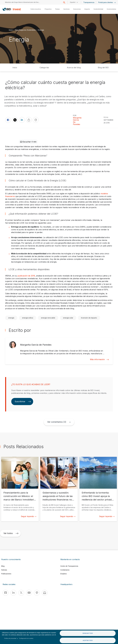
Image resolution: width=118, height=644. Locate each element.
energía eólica (28, 318)
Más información (99, 359)
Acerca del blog (74, 68)
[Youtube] (29, 593)
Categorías (44, 68)
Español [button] (73, 2)
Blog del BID (103, 68)
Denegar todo (88, 633)
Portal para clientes (107, 2)
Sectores (66, 9)
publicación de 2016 (26, 276)
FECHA (106, 117)
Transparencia (89, 2)
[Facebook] (6, 593)
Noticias (4, 570)
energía (11, 318)
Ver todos (11, 533)
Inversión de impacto (89, 318)
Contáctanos (65, 570)
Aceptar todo (88, 640)
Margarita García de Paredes (77, 121)
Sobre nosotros (36, 9)
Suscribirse (23, 401)
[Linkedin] (13, 593)
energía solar (68, 318)
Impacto (87, 9)
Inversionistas (111, 9)
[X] (21, 593)
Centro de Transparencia (69, 566)
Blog (3, 566)
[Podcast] (37, 593)
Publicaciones (6, 574)
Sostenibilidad (98, 9)
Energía (41, 30)
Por (75, 115)
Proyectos (48, 9)
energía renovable (48, 318)
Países (58, 9)
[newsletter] (45, 593)
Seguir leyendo (29, 516)
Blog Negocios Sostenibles (25, 30)
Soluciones (77, 9)
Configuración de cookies (26, 638)
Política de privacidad (10, 638)
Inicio (11, 30)
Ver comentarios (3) (57, 422)
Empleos (64, 574)
